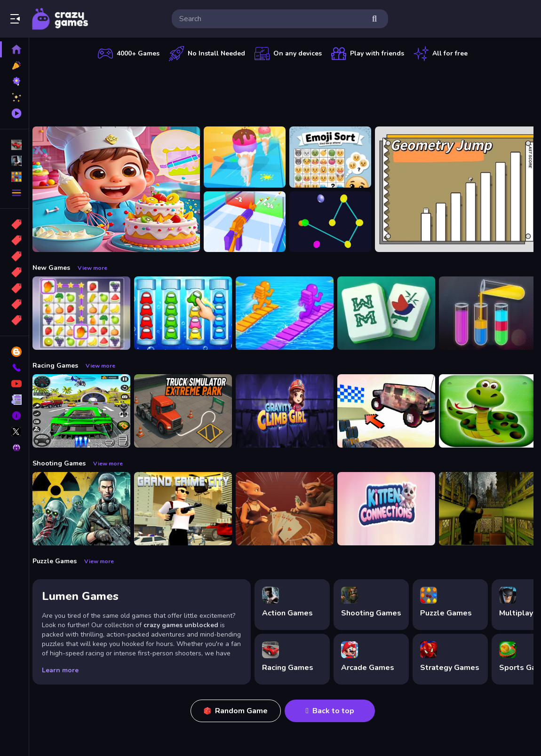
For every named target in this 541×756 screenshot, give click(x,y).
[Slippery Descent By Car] (391, 411)
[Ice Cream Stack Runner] (250, 157)
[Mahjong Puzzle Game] (391, 313)
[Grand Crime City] (188, 509)
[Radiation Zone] (87, 509)
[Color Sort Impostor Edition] (188, 313)
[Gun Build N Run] (250, 222)
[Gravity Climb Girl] (290, 411)
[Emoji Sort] (335, 157)
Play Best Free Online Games (60, 19)
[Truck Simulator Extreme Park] (188, 411)
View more (98, 268)
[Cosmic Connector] (335, 222)
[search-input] (272, 19)
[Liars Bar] (290, 509)
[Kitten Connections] (391, 509)
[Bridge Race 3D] (290, 313)
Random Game (239, 711)
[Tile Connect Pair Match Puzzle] (87, 313)
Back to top (333, 711)
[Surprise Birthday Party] (121, 189)
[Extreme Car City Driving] (87, 411)
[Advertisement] (286, 92)
